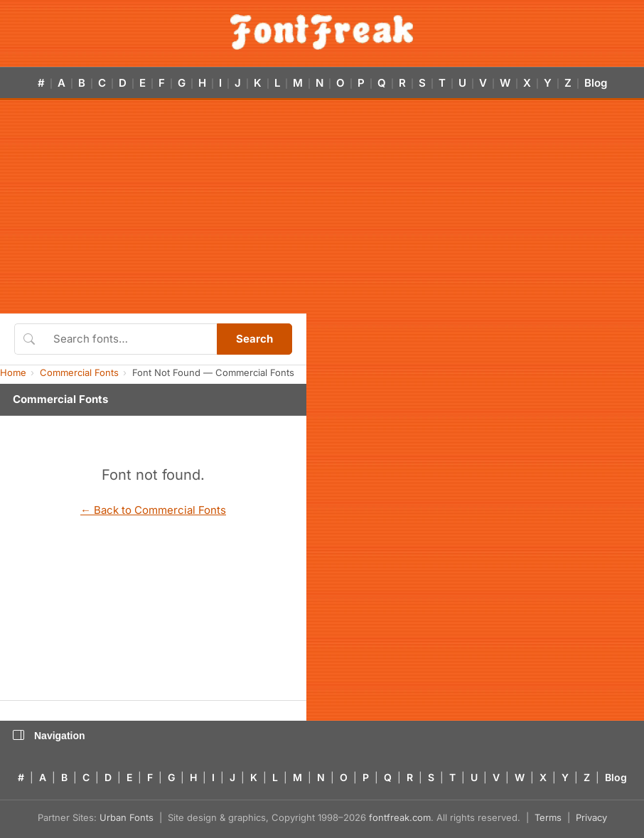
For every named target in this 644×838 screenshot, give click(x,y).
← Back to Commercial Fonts (153, 510)
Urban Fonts (127, 817)
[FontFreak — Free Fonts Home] (322, 32)
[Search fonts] (130, 339)
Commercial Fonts (79, 372)
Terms (548, 817)
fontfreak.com (400, 817)
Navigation (49, 736)
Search (254, 339)
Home (13, 372)
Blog (596, 83)
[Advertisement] (322, 207)
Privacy (591, 817)
